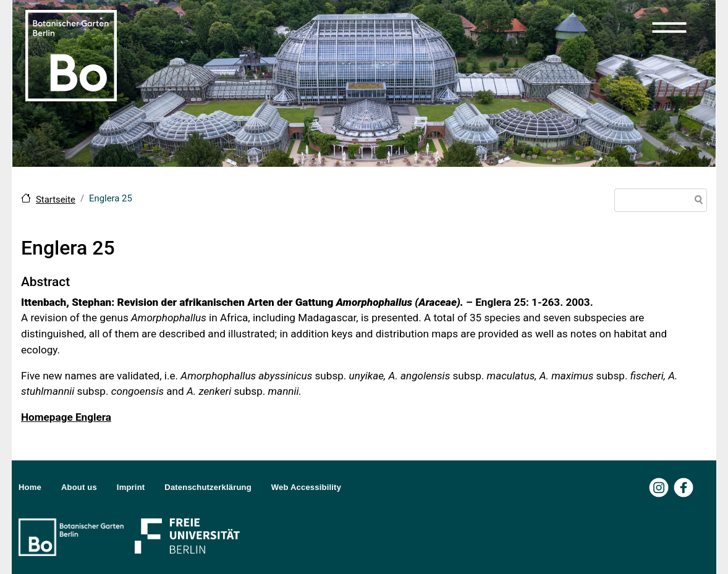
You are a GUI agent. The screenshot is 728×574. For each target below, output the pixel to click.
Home (30, 487)
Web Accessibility (306, 487)
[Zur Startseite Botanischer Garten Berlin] (71, 54)
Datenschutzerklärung (208, 487)
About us (79, 487)
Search (696, 201)
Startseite (56, 200)
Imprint (131, 487)
